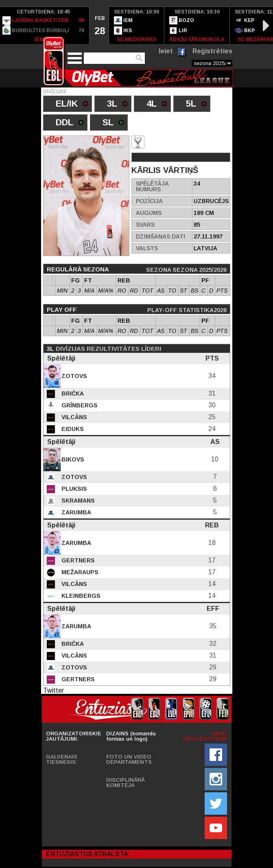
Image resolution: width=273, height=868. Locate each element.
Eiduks (72, 429)
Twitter (54, 690)
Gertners (77, 560)
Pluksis (73, 489)
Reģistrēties (212, 51)
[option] (99, 26)
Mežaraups (79, 572)
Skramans (77, 501)
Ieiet (166, 51)
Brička (72, 394)
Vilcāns (73, 417)
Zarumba (75, 512)
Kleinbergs (80, 596)
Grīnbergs (79, 405)
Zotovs (73, 376)
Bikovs (72, 459)
